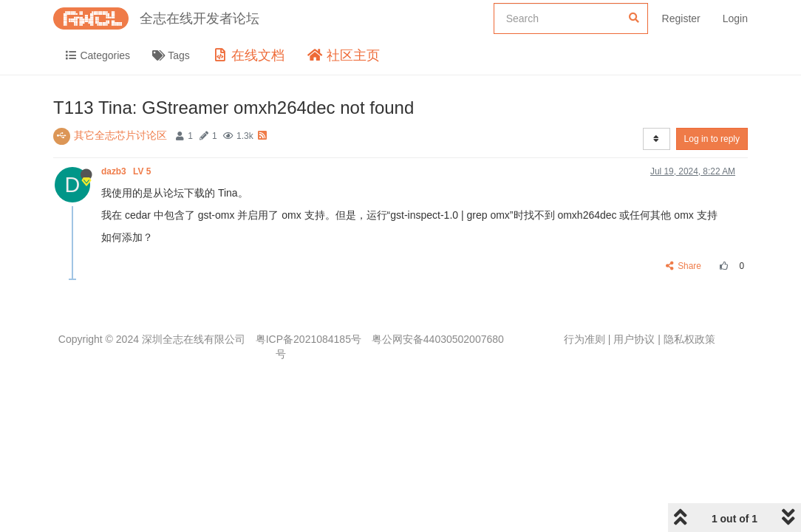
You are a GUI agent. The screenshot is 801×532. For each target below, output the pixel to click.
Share (684, 266)
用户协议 (634, 339)
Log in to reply (712, 139)
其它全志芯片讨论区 (120, 135)
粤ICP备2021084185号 (309, 339)
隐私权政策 (689, 339)
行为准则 (584, 339)
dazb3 (127, 171)
